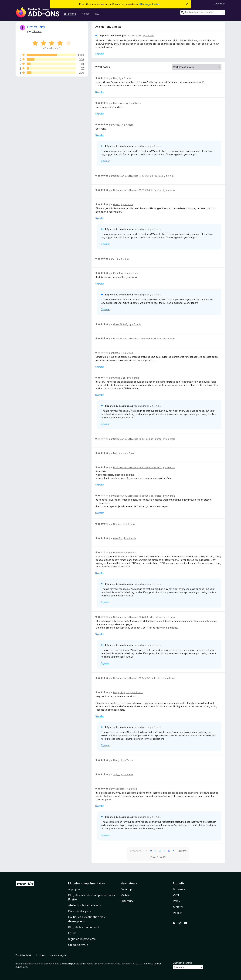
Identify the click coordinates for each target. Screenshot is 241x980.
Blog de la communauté (84, 927)
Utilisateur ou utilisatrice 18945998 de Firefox (137, 678)
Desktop (126, 889)
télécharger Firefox (149, 4)
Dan (115, 78)
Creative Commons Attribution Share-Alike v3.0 (119, 964)
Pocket (178, 913)
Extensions (70, 14)
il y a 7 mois (137, 692)
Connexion (220, 4)
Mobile (125, 895)
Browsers (179, 889)
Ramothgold (120, 273)
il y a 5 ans (148, 35)
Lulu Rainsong (120, 103)
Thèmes (85, 14)
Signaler (100, 54)
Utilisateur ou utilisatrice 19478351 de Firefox (137, 617)
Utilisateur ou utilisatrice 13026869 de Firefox (137, 339)
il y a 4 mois (127, 125)
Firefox (37, 31)
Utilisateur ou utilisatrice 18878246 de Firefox (137, 467)
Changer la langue (182, 963)
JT (115, 259)
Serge (117, 353)
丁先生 (117, 774)
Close (116, 125)
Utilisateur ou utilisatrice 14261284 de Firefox (137, 176)
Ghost (116, 204)
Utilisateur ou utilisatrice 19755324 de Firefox (137, 190)
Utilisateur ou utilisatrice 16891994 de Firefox (137, 439)
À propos (74, 889)
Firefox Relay (36, 27)
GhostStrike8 (120, 324)
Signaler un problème (82, 939)
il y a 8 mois (131, 789)
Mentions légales (59, 955)
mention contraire (31, 964)
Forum (72, 933)
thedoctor (119, 789)
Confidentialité (24, 955)
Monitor (178, 907)
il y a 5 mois (123, 259)
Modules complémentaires (87, 883)
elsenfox (118, 538)
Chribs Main (119, 378)
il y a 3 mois (125, 78)
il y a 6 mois (169, 439)
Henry (116, 760)
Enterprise (127, 901)
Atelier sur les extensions (85, 905)
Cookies (40, 955)
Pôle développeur (80, 911)
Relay (177, 901)
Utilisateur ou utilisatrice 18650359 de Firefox (137, 496)
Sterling (117, 524)
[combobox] (203, 12)
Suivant (182, 851)
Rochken (118, 553)
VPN (176, 895)
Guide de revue (78, 945)
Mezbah (118, 453)
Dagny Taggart (121, 692)
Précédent (136, 851)
